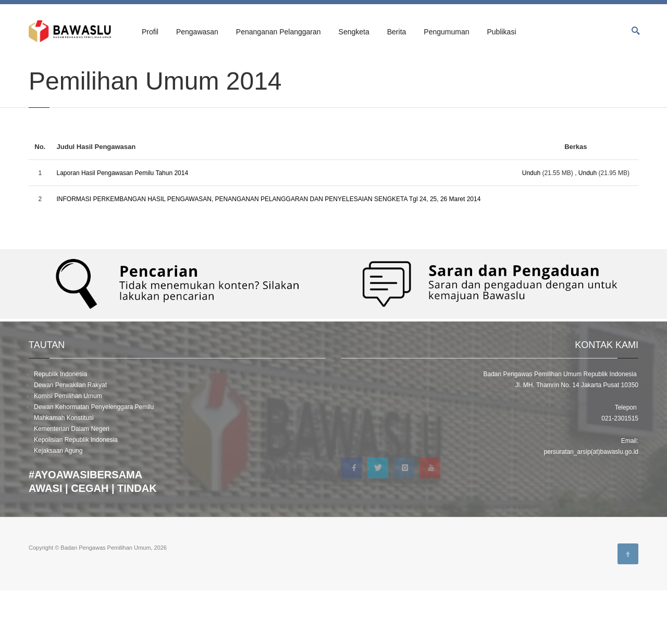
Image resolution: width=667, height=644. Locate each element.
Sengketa (354, 32)
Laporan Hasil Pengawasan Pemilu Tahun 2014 (123, 226)
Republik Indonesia (60, 427)
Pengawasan (197, 32)
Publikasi (501, 32)
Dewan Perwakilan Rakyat (70, 438)
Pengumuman (446, 32)
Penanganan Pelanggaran (279, 32)
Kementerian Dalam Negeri (72, 482)
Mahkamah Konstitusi (64, 471)
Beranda (40, 69)
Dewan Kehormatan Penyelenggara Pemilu (94, 460)
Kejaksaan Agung (58, 504)
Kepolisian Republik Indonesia (76, 493)
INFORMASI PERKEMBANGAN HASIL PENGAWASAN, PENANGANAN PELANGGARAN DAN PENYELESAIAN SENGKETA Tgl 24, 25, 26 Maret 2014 (269, 252)
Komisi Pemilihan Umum (68, 449)
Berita (397, 32)
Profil (150, 32)
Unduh (531, 226)
